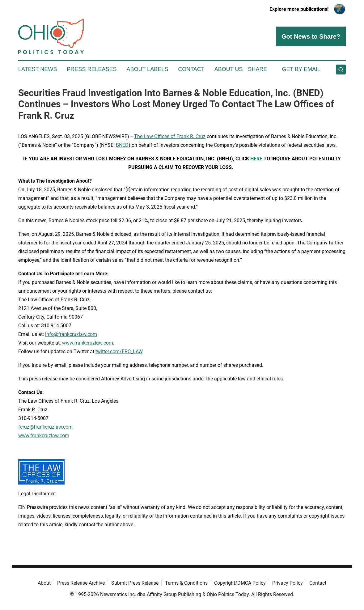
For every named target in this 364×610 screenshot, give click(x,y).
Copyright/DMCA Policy (240, 583)
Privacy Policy (288, 583)
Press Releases (92, 69)
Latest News (38, 69)
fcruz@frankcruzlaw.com (45, 427)
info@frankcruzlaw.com (71, 334)
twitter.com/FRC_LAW (119, 352)
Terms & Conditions (186, 583)
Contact (191, 69)
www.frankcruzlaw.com (88, 343)
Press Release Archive (81, 583)
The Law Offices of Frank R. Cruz (170, 136)
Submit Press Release (135, 583)
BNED (122, 145)
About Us (229, 69)
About (44, 583)
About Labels (147, 69)
